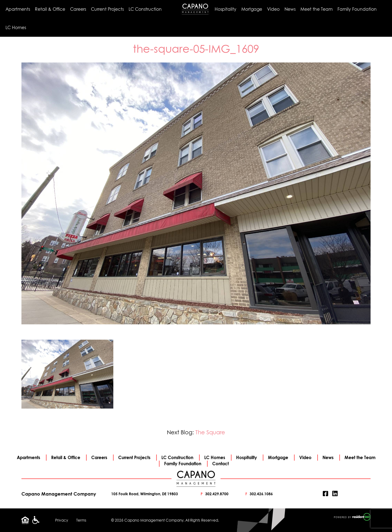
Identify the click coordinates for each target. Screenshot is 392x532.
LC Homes (16, 27)
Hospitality (226, 9)
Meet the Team (317, 9)
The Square (210, 432)
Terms (81, 520)
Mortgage (252, 9)
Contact (221, 464)
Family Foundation (357, 9)
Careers (78, 9)
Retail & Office (50, 9)
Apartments (18, 9)
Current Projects (107, 9)
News (290, 9)
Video (273, 9)
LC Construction (145, 9)
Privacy (62, 520)
